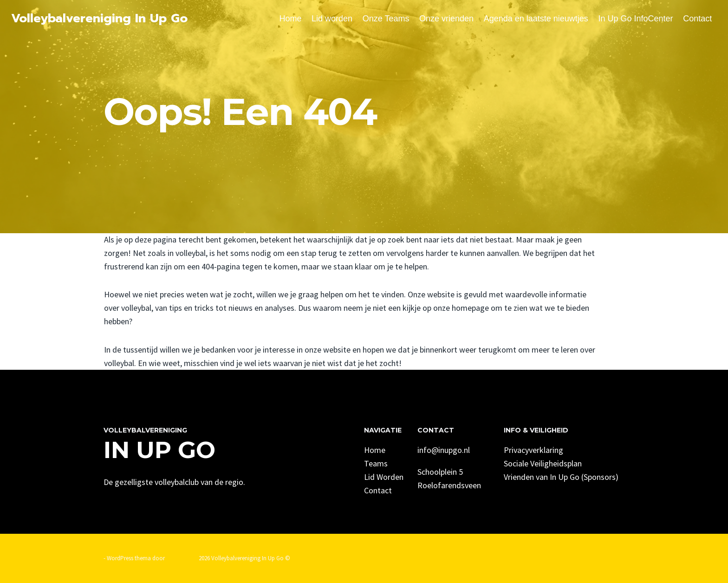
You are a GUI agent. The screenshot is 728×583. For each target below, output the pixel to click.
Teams (376, 463)
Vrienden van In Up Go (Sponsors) (561, 477)
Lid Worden (384, 477)
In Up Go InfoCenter (635, 19)
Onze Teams (386, 19)
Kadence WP (182, 558)
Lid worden (332, 19)
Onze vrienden (446, 19)
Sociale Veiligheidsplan (543, 463)
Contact (697, 19)
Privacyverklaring (533, 450)
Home (290, 19)
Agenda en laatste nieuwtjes (536, 19)
